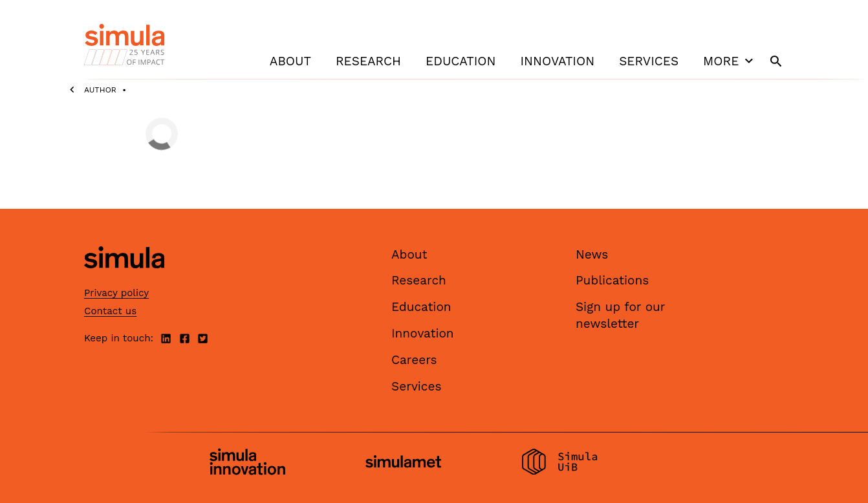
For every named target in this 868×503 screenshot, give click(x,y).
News (592, 254)
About (290, 61)
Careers (414, 360)
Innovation (557, 61)
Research (368, 61)
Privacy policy (116, 293)
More (730, 61)
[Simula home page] (124, 279)
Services (649, 61)
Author (100, 90)
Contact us (110, 311)
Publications (612, 280)
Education (461, 61)
